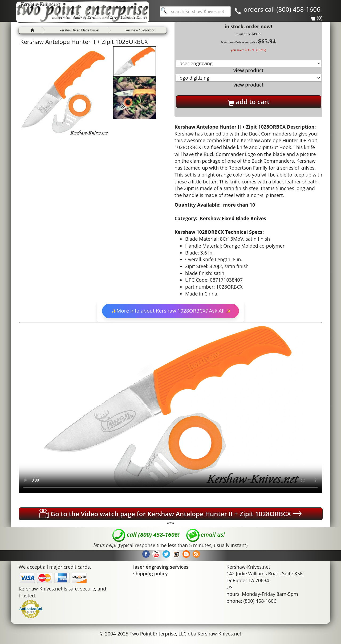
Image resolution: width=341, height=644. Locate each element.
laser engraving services (161, 567)
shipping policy (151, 573)
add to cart (249, 102)
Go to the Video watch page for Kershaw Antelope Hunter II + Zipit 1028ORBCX (171, 514)
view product (248, 70)
